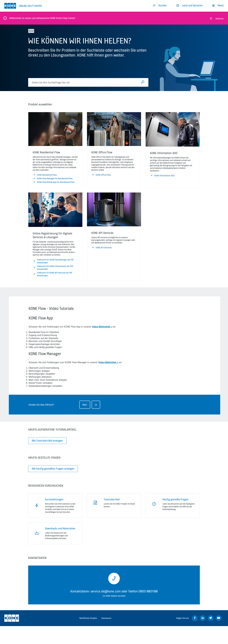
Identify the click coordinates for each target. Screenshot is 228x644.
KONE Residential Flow (45, 175)
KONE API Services (102, 248)
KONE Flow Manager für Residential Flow (53, 178)
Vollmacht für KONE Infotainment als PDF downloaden (53, 268)
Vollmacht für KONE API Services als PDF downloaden (52, 274)
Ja (96, 405)
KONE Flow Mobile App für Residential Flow (53, 182)
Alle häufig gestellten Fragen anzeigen (53, 469)
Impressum (106, 618)
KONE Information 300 (162, 176)
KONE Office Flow (101, 175)
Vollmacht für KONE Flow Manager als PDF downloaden (53, 261)
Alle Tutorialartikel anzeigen (47, 441)
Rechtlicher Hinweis (88, 618)
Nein (85, 405)
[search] (84, 82)
